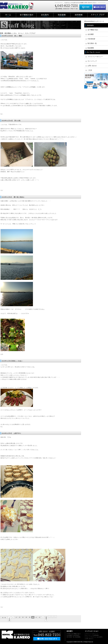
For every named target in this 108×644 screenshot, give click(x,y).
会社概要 (91, 34)
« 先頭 (9, 619)
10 (16, 617)
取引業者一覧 (92, 43)
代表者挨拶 (91, 39)
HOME (69, 634)
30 (23, 617)
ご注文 (90, 70)
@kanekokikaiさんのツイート (94, 21)
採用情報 (96, 635)
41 (36, 617)
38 (26, 617)
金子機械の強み (93, 30)
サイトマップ (92, 61)
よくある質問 (98, 637)
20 (20, 617)
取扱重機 (91, 48)
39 (30, 617)
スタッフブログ (30, 33)
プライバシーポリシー (95, 57)
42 (40, 617)
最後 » (46, 619)
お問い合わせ (92, 66)
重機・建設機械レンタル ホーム (11, 33)
